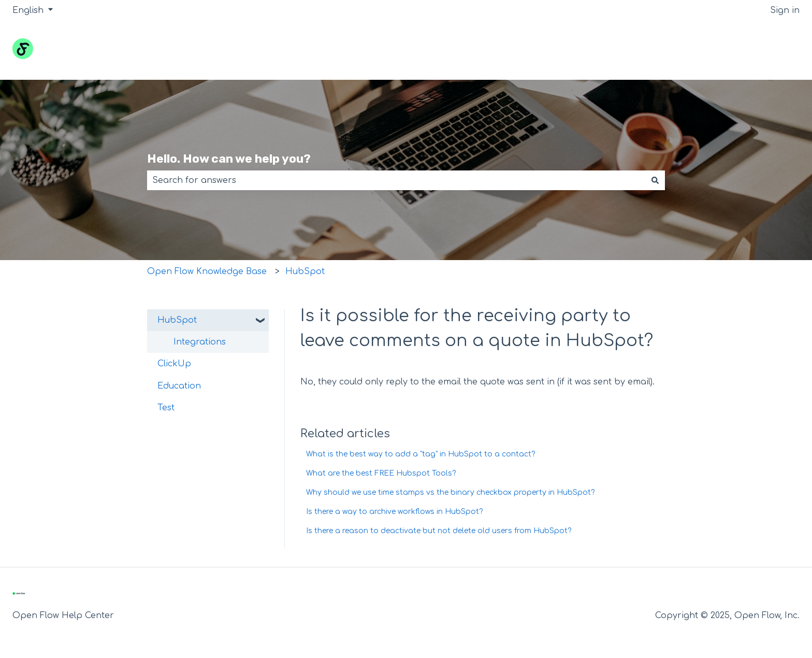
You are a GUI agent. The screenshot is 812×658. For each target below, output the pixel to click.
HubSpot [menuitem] (177, 320)
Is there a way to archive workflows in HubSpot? (394, 512)
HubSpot (305, 271)
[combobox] (396, 180)
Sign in (785, 10)
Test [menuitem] (166, 408)
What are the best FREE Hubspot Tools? (381, 473)
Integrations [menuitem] (200, 342)
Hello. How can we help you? (229, 159)
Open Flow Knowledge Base (207, 271)
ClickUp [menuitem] (174, 364)
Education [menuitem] (179, 386)
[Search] (655, 180)
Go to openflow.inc (750, 50)
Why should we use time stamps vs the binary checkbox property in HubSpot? (450, 492)
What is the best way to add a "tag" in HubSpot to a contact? (421, 454)
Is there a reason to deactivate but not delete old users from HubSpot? (439, 531)
